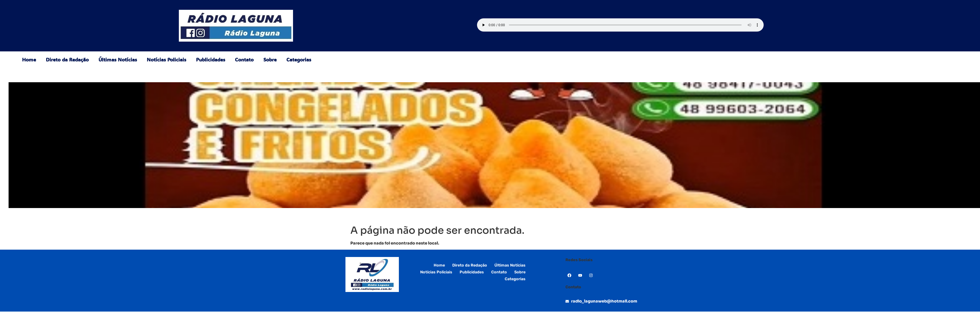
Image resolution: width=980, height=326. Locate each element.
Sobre (270, 59)
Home (29, 59)
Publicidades (211, 59)
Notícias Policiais (166, 59)
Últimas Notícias (118, 59)
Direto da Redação (67, 59)
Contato (244, 59)
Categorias (299, 59)
